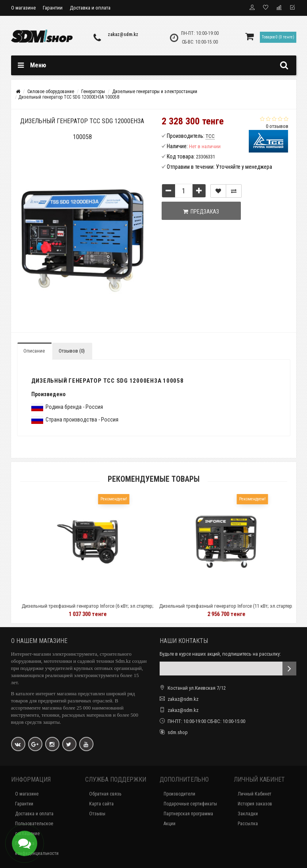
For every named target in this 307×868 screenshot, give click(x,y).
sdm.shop (178, 732)
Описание (34, 351)
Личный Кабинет (255, 794)
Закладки (248, 814)
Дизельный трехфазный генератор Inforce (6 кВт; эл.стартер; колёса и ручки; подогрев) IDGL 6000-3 (104, 610)
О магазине (23, 8)
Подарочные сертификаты (190, 804)
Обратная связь (105, 794)
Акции (170, 824)
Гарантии (53, 8)
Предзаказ (201, 212)
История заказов (255, 804)
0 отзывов (277, 126)
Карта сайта (101, 804)
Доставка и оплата (90, 8)
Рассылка (248, 824)
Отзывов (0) (72, 351)
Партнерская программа (188, 814)
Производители (179, 794)
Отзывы (97, 814)
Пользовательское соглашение (34, 829)
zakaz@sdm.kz (123, 34)
